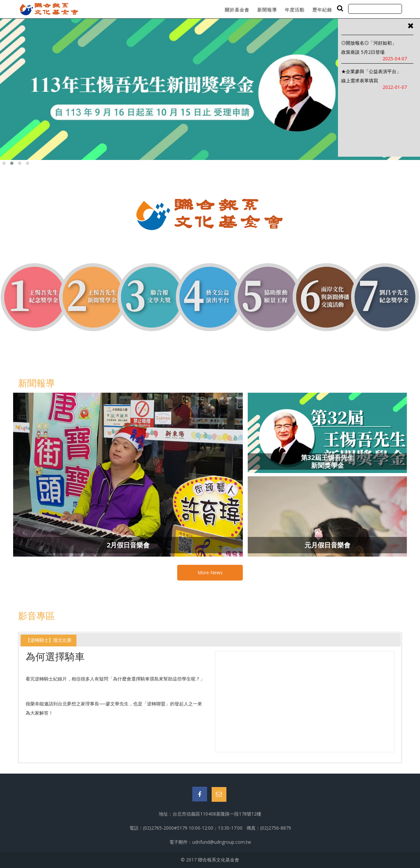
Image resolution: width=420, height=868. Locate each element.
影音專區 (36, 616)
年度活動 (295, 10)
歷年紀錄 (322, 10)
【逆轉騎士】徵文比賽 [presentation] (49, 640)
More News (210, 572)
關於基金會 (237, 10)
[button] (4, 163)
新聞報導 (267, 10)
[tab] (49, 640)
